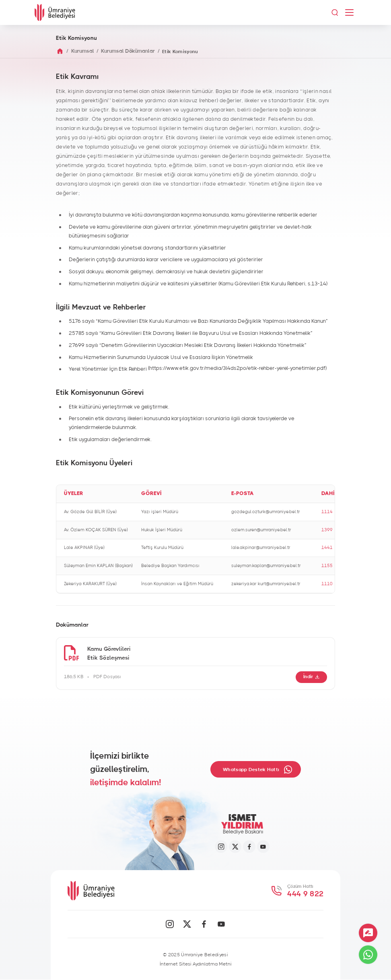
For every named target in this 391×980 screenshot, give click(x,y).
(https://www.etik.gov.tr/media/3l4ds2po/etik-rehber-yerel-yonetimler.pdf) (237, 368)
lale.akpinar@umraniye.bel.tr (261, 548)
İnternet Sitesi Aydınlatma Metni (196, 964)
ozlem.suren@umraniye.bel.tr (261, 530)
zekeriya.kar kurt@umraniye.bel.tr (266, 584)
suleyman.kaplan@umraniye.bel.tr (266, 566)
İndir (311, 677)
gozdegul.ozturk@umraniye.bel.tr (266, 512)
